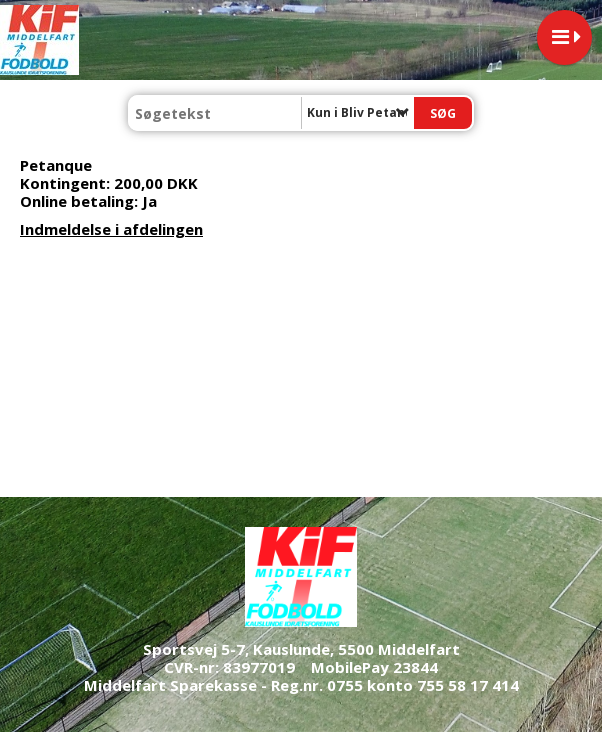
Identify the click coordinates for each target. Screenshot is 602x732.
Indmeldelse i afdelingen (111, 229)
